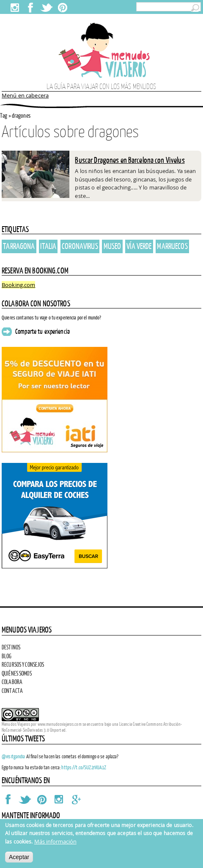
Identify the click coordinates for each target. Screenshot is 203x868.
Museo (112, 246)
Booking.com (18, 285)
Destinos (11, 647)
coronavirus (80, 246)
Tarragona (19, 246)
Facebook (30, 8)
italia (48, 246)
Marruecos (172, 246)
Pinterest (62, 8)
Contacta (12, 691)
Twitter (47, 8)
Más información (55, 841)
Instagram (15, 8)
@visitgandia (14, 757)
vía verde (139, 246)
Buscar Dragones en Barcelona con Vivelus (130, 160)
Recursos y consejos (23, 665)
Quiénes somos (17, 673)
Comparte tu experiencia (43, 332)
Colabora (12, 682)
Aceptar (19, 857)
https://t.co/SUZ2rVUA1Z (84, 768)
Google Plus (76, 799)
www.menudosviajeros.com (60, 724)
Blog (7, 656)
